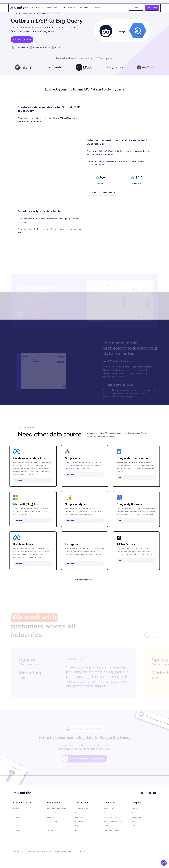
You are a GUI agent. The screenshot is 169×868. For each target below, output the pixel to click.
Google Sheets (81, 822)
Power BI (79, 817)
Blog (15, 822)
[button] (38, 8)
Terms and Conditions (63, 852)
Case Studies (18, 826)
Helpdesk (135, 822)
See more (19, 480)
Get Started (152, 8)
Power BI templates (111, 817)
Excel (77, 830)
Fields (15, 813)
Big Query (79, 826)
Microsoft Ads (52, 822)
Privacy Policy (47, 852)
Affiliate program (138, 826)
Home (13, 13)
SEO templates (109, 826)
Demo (134, 813)
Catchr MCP (17, 830)
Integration (22, 13)
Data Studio (80, 813)
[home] (19, 8)
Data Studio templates (112, 813)
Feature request (138, 817)
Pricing (97, 8)
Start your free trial (22, 40)
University (17, 817)
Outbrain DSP (35, 13)
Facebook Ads (52, 813)
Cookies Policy (79, 852)
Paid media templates (112, 830)
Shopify (50, 826)
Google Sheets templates (113, 822)
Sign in (136, 8)
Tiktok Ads (51, 830)
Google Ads (52, 817)
